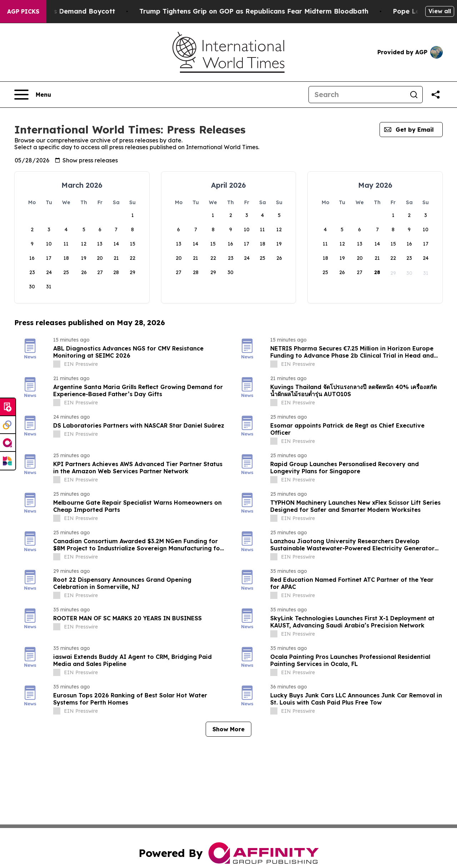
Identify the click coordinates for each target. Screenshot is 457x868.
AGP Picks (23, 11)
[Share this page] (436, 95)
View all (440, 11)
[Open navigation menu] (33, 95)
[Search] (357, 95)
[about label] (57, 364)
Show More (228, 729)
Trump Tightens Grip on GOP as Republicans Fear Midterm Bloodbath (279, 11)
